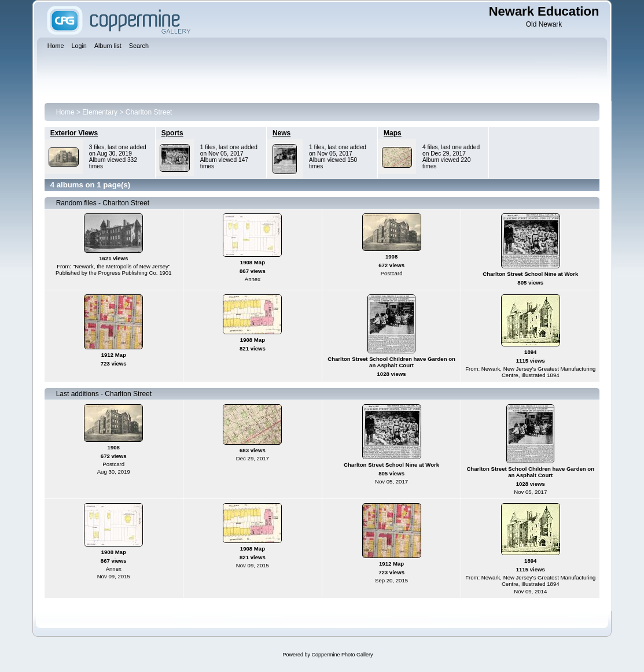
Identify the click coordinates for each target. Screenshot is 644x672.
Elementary (100, 112)
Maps (393, 133)
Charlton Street (149, 112)
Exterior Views (74, 133)
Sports (172, 133)
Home (65, 112)
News (281, 133)
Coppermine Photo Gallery (342, 655)
